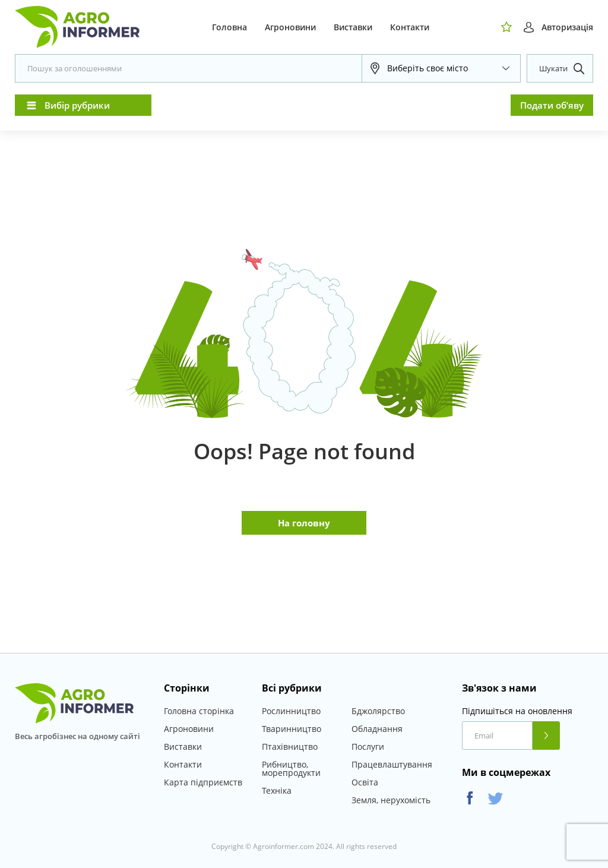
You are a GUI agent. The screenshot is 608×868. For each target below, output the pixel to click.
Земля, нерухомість (391, 800)
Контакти (410, 27)
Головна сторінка (199, 711)
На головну (304, 523)
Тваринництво (292, 729)
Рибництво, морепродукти (291, 768)
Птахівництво (290, 747)
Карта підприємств (203, 782)
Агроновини (290, 27)
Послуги (368, 747)
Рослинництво (291, 711)
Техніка (277, 790)
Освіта (365, 782)
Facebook (470, 798)
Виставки (353, 27)
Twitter (495, 798)
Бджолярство (378, 711)
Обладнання (377, 729)
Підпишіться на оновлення (517, 711)
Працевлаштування (392, 764)
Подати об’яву (552, 105)
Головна (229, 27)
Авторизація (567, 27)
